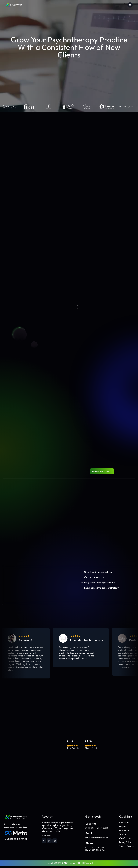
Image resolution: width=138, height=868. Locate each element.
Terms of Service (126, 848)
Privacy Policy (125, 844)
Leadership (124, 833)
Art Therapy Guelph (25, 509)
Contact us (124, 825)
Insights (122, 829)
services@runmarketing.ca (97, 840)
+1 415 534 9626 (97, 852)
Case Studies (125, 840)
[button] (100, 574)
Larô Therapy (22, 534)
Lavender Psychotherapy (27, 486)
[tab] (111, 219)
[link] (14, 5)
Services (123, 836)
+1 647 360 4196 (97, 850)
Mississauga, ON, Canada (97, 830)
